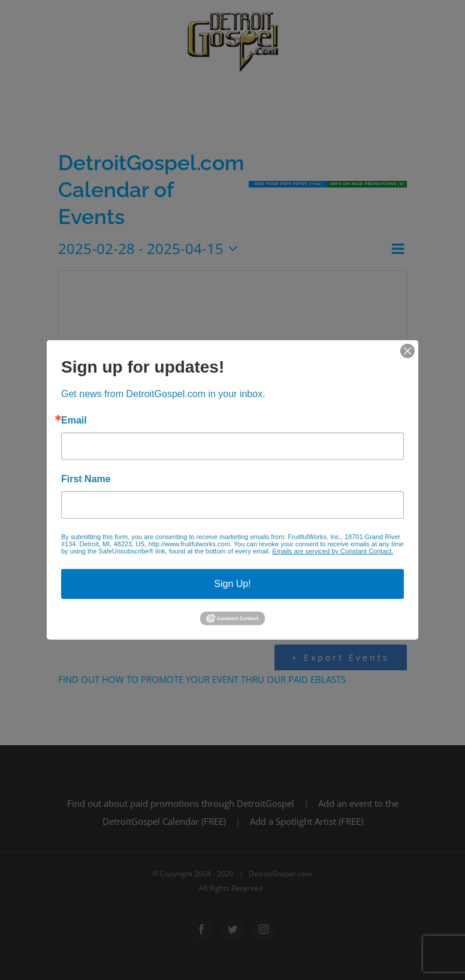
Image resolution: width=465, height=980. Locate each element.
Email (74, 421)
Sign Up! (232, 584)
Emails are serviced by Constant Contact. (333, 551)
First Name (86, 479)
